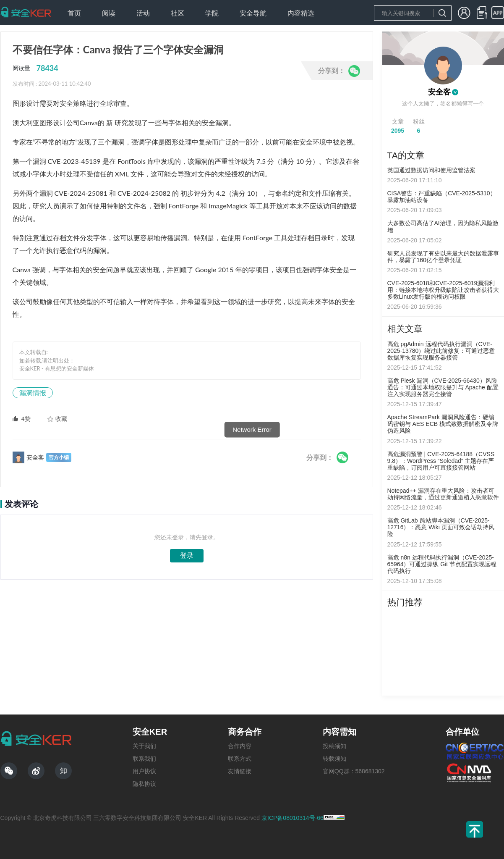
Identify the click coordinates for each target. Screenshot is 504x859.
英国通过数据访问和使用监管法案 (431, 170)
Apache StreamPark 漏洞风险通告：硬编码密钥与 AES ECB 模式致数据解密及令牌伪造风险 (443, 424)
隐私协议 (144, 784)
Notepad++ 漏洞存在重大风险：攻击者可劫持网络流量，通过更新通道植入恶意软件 (443, 494)
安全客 (439, 92)
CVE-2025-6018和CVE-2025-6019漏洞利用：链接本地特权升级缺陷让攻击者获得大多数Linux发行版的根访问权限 (443, 290)
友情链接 (240, 771)
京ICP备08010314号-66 (292, 818)
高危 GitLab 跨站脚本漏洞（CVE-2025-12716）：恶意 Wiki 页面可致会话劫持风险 (441, 527)
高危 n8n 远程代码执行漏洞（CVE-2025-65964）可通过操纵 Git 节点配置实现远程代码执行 (442, 564)
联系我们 (144, 759)
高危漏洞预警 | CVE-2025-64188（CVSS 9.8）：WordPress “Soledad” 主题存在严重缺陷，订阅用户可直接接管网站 (441, 461)
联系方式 (240, 759)
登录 (187, 556)
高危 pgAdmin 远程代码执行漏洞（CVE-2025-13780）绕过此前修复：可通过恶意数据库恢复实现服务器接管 (441, 351)
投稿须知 (334, 746)
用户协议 (144, 771)
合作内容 (240, 746)
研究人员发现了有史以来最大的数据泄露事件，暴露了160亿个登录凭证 (443, 257)
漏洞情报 (33, 393)
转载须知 (334, 759)
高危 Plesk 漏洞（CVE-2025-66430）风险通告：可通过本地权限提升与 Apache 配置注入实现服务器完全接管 (443, 387)
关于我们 (144, 746)
